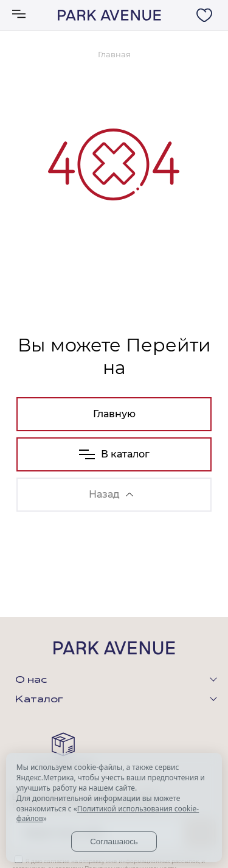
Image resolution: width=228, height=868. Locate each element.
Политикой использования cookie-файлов (108, 814)
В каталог (114, 454)
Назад (111, 494)
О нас (31, 680)
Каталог (39, 700)
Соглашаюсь (114, 842)
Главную (114, 414)
